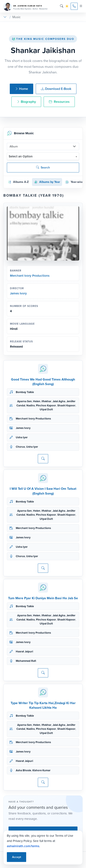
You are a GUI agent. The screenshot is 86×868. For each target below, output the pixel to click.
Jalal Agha (59, 401)
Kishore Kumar (41, 770)
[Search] (62, 6)
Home (21, 89)
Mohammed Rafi (26, 661)
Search (43, 168)
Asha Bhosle (23, 770)
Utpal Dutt (46, 409)
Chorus (20, 447)
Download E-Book (56, 89)
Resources (59, 102)
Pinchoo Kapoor (46, 405)
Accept (17, 857)
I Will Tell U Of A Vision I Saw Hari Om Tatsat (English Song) (43, 491)
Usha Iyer (22, 437)
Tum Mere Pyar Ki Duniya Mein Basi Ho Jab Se (43, 598)
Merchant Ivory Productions (30, 276)
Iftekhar (46, 401)
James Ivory (18, 293)
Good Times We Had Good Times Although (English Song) (43, 382)
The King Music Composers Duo (43, 39)
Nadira (31, 405)
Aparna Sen (25, 401)
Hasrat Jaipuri (24, 651)
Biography (26, 102)
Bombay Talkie (25, 392)
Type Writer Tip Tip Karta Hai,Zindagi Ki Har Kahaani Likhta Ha (43, 705)
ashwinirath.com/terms (23, 846)
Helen (37, 401)
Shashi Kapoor (66, 405)
